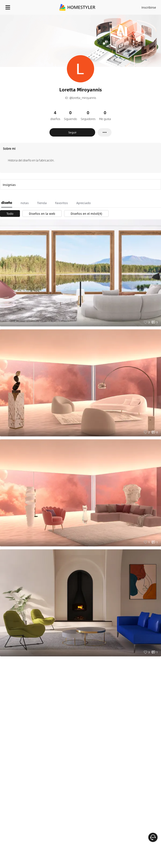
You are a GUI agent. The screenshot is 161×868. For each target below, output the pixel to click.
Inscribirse (149, 7)
